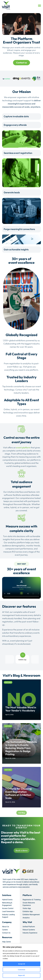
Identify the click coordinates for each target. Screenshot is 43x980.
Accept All (22, 964)
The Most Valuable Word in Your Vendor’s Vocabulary (21, 709)
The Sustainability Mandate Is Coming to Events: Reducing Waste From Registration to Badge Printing (21, 748)
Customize (22, 970)
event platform (23, 447)
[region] (21, 962)
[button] (40, 6)
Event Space (8, 682)
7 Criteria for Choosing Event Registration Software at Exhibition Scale (18, 793)
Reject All (21, 975)
